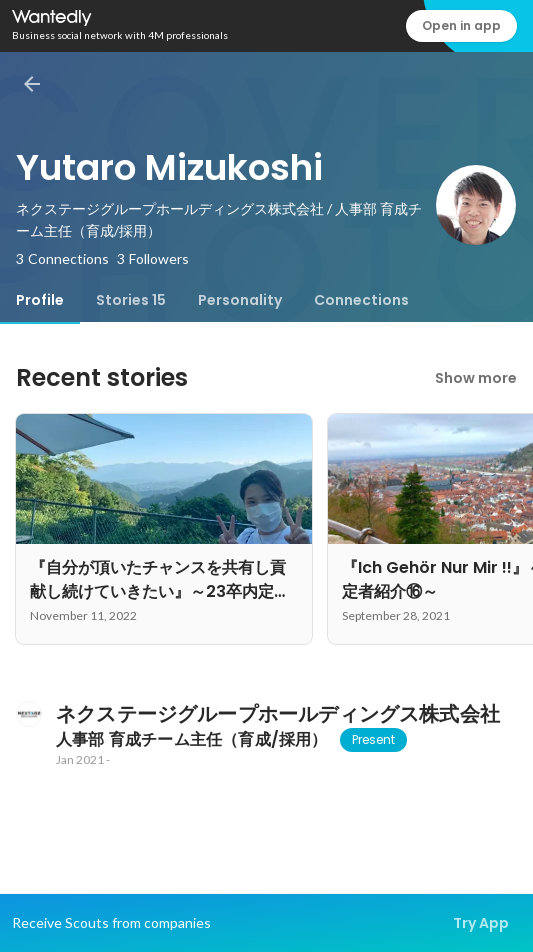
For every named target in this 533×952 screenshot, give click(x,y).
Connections (361, 300)
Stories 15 (131, 300)
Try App (481, 923)
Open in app (461, 25)
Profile (40, 300)
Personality (240, 300)
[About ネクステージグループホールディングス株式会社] (28, 714)
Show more (476, 378)
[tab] (40, 300)
